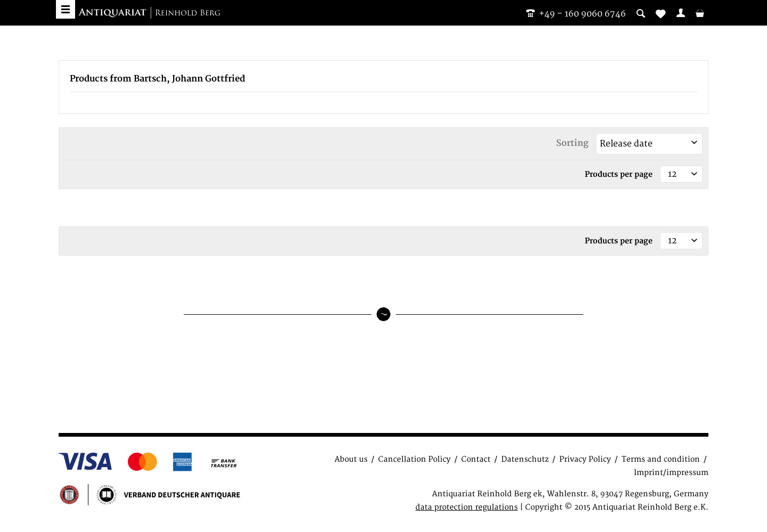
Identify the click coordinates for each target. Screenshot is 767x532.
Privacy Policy (585, 459)
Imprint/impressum (671, 473)
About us (351, 459)
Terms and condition (661, 459)
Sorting (572, 143)
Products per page (619, 174)
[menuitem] (681, 13)
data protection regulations (467, 507)
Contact (476, 459)
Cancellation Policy (414, 459)
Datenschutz (525, 459)
